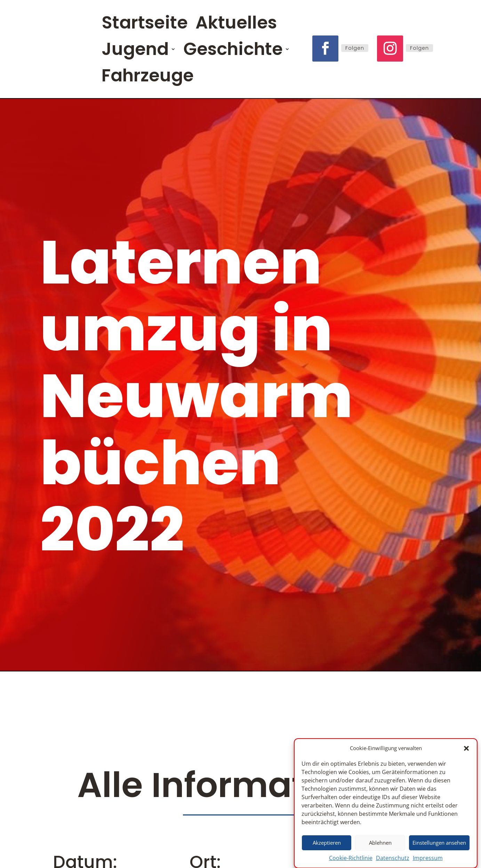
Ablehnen (380, 846)
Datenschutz (393, 861)
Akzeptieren (327, 846)
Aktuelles (235, 22)
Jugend (135, 49)
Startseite (144, 22)
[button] (466, 751)
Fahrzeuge (148, 75)
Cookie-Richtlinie (351, 861)
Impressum (428, 861)
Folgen (355, 48)
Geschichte (233, 49)
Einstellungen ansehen (439, 846)
